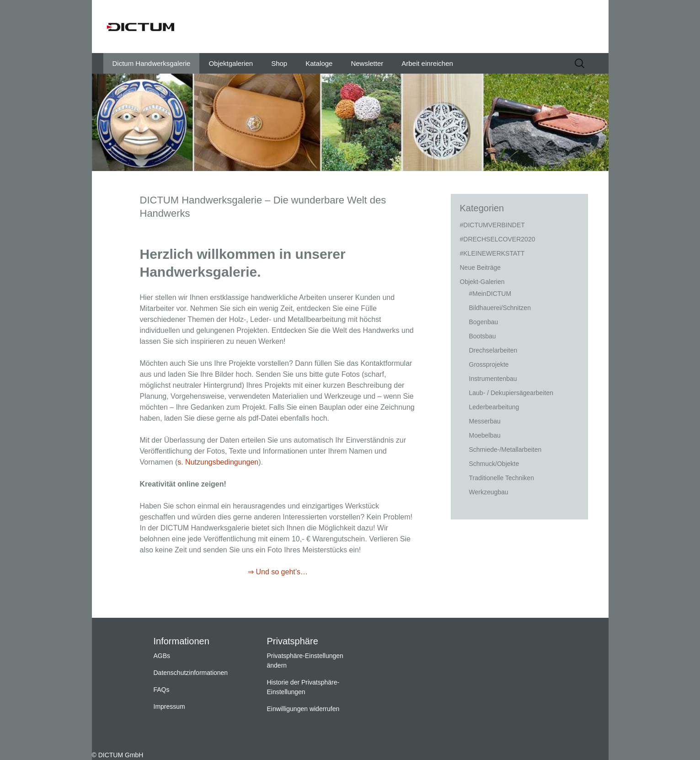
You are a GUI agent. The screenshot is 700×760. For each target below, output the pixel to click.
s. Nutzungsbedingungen (218, 462)
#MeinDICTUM (490, 294)
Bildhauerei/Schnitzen (500, 308)
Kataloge (319, 63)
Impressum (169, 706)
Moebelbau (485, 435)
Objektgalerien (231, 63)
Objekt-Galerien (482, 282)
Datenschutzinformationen (191, 673)
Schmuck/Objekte (494, 464)
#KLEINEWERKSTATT (492, 253)
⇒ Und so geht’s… (278, 572)
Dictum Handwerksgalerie (152, 63)
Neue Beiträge (481, 268)
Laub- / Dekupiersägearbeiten (511, 393)
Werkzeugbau (489, 492)
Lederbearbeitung (494, 407)
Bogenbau (484, 322)
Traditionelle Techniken (502, 478)
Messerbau (485, 421)
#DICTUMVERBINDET (492, 225)
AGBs (162, 656)
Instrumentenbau (493, 379)
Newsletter (367, 63)
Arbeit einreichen (427, 63)
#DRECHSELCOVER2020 (498, 239)
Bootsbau (483, 336)
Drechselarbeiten (493, 350)
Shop (279, 63)
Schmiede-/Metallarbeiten (505, 450)
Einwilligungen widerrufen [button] (303, 709)
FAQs (162, 690)
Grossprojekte (489, 364)
